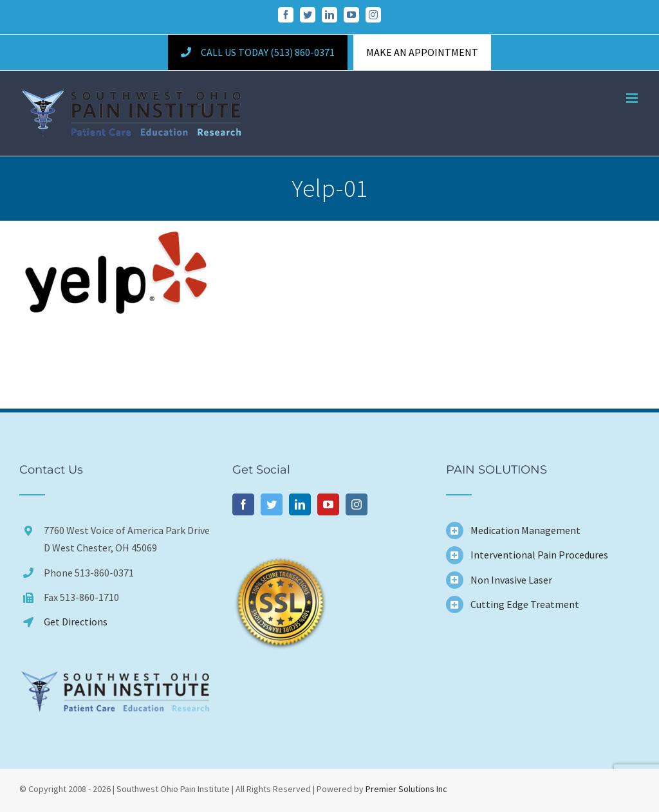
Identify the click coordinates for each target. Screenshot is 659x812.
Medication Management (525, 530)
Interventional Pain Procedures (539, 555)
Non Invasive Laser (511, 580)
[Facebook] (243, 504)
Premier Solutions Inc (406, 789)
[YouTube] (328, 504)
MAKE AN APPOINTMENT (422, 52)
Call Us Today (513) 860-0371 (257, 52)
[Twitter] (272, 504)
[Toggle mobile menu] (633, 98)
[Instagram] (357, 504)
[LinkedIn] (300, 504)
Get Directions (76, 622)
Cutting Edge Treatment (525, 604)
